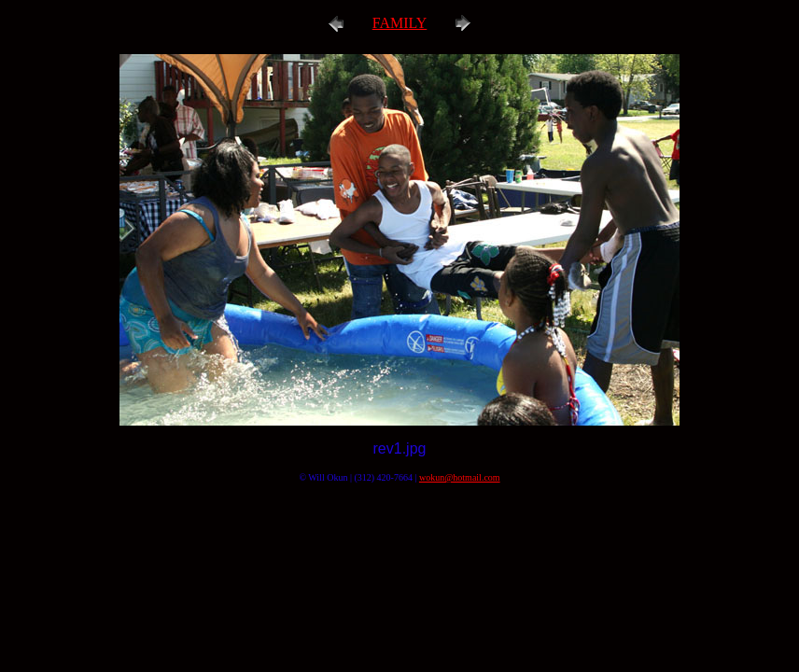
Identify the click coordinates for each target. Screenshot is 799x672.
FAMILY (400, 23)
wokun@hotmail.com (460, 477)
